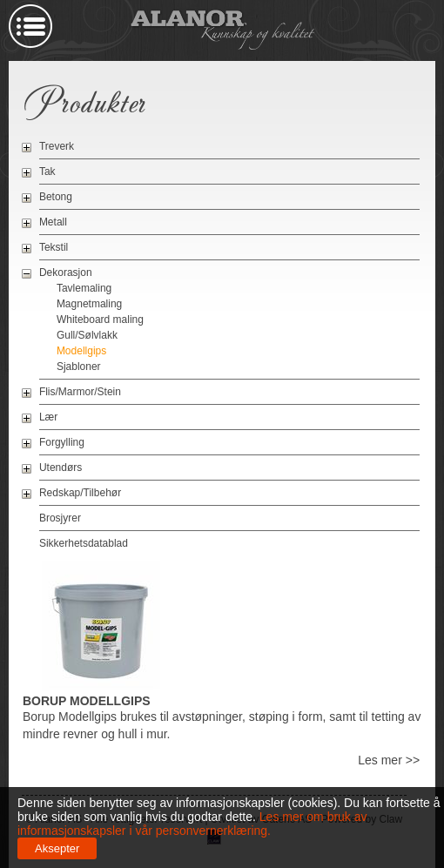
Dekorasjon (66, 273)
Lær (48, 417)
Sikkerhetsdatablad (84, 543)
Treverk (57, 146)
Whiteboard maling (100, 320)
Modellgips (81, 351)
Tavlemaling (84, 288)
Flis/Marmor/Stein (80, 392)
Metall (53, 222)
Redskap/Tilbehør (80, 493)
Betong (56, 197)
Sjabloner (79, 367)
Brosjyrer (60, 518)
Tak (47, 172)
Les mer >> (389, 760)
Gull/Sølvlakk (87, 335)
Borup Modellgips (87, 701)
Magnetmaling (89, 304)
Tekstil (54, 247)
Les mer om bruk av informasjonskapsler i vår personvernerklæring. (192, 824)
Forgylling (62, 442)
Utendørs (61, 468)
